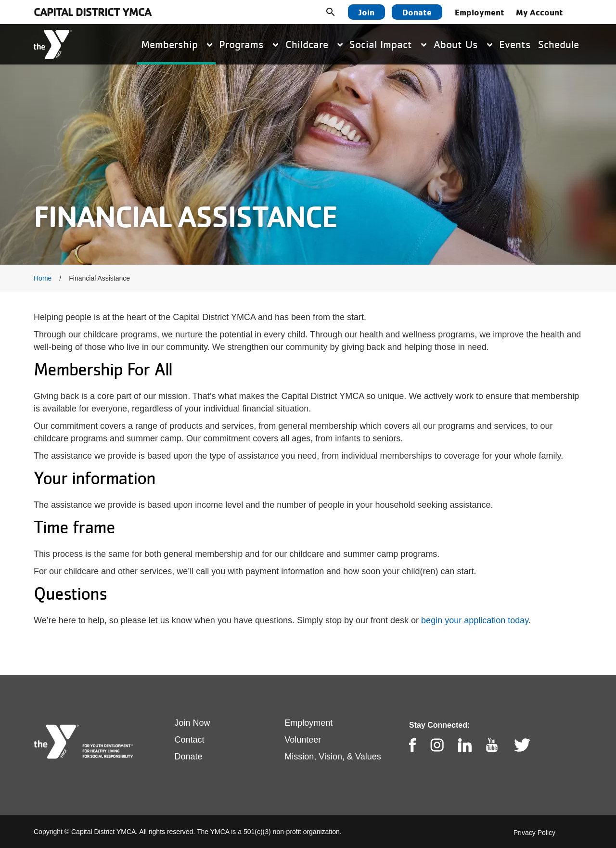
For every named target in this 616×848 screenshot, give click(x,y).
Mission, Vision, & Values (333, 757)
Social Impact (388, 44)
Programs (249, 44)
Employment (480, 12)
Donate (417, 12)
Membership (177, 44)
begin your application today (475, 620)
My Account (539, 12)
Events (515, 44)
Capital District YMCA (92, 12)
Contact (190, 740)
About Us (463, 44)
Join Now (192, 723)
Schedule (558, 44)
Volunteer (303, 740)
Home (43, 278)
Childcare (314, 44)
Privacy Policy (534, 833)
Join (366, 12)
